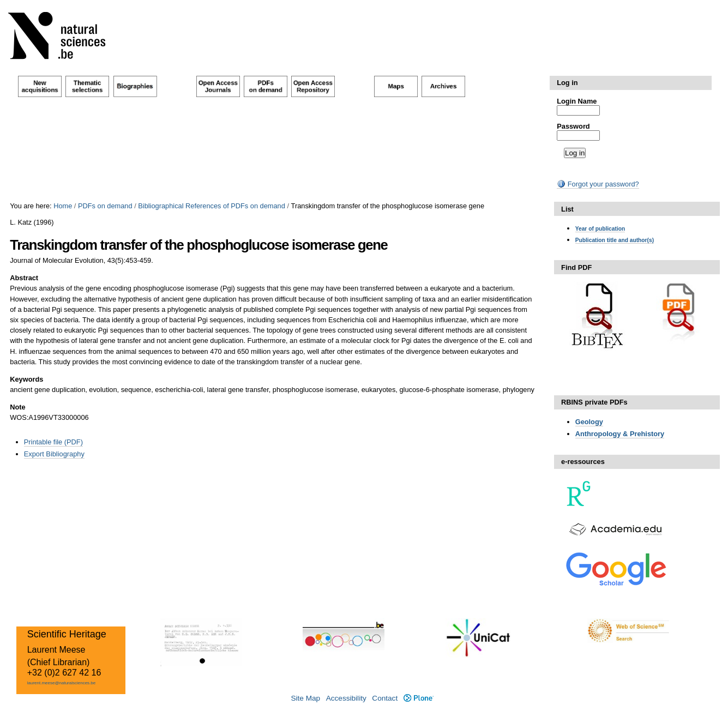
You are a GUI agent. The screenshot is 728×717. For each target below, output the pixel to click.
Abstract (24, 278)
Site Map (305, 698)
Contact (385, 698)
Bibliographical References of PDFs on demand (212, 206)
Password (573, 126)
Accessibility (346, 698)
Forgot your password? (598, 184)
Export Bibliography (54, 454)
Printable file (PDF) (53, 442)
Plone (419, 698)
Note (17, 407)
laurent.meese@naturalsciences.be (62, 683)
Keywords (26, 379)
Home (63, 206)
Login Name (577, 101)
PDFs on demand (105, 206)
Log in (567, 83)
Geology (589, 422)
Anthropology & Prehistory (620, 434)
